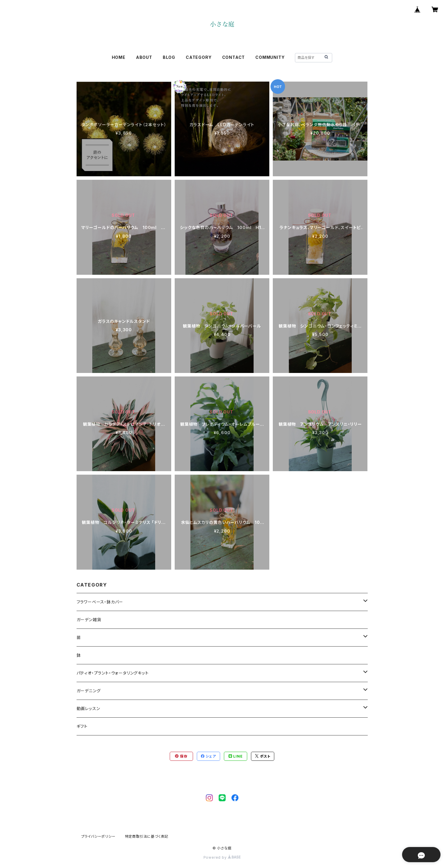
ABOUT (144, 57)
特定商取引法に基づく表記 (147, 836)
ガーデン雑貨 (89, 620)
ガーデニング (89, 691)
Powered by (222, 857)
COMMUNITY (270, 57)
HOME (119, 57)
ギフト (82, 726)
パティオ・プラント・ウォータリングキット (113, 673)
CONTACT (234, 57)
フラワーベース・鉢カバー (100, 602)
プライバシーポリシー (98, 836)
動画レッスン (88, 708)
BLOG (169, 57)
